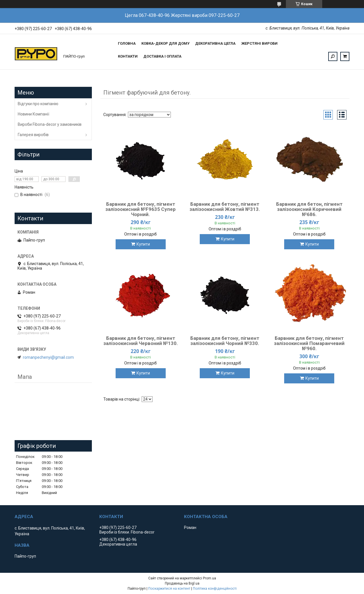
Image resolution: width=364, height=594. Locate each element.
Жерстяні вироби (259, 43)
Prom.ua (209, 578)
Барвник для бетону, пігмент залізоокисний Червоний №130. (141, 341)
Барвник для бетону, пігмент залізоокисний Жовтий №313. (225, 207)
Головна (127, 43)
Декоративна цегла (215, 43)
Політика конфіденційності (215, 589)
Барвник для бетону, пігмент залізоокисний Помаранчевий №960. (309, 343)
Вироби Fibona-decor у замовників (50, 124)
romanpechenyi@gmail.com (48, 357)
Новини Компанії (33, 114)
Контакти (128, 56)
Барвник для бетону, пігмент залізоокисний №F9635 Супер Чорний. (141, 209)
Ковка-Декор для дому (165, 43)
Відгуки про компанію (38, 104)
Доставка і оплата (162, 56)
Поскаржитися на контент (169, 589)
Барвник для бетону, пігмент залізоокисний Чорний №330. (225, 341)
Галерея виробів (33, 135)
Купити (143, 244)
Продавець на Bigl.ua (182, 583)
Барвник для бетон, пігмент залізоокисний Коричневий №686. (309, 209)
